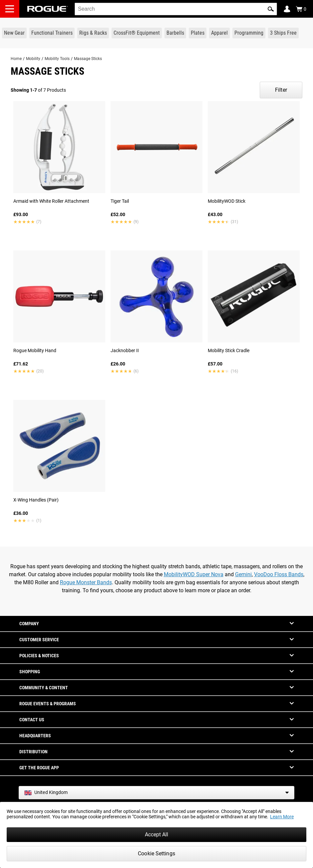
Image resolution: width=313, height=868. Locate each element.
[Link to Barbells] (175, 33)
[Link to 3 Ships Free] (283, 33)
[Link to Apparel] (219, 33)
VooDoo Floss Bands (279, 574)
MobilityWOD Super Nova (194, 574)
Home (16, 59)
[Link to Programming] (249, 33)
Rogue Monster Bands (86, 582)
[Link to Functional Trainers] (52, 33)
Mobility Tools (57, 59)
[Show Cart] (301, 9)
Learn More (282, 817)
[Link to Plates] (198, 33)
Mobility (33, 59)
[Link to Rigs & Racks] (93, 33)
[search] (176, 9)
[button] (271, 9)
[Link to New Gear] (14, 33)
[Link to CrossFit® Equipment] (137, 33)
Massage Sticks (88, 59)
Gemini (243, 574)
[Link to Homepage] (48, 9)
